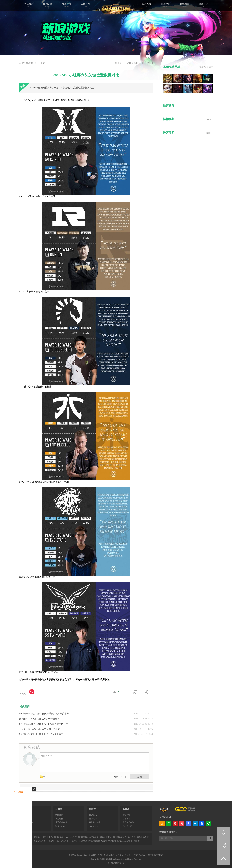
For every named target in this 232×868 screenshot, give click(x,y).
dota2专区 (83, 841)
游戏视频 (132, 837)
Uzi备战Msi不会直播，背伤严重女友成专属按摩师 (44, 714)
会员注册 (150, 855)
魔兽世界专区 (143, 837)
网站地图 (92, 855)
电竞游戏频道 (40, 841)
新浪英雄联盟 (26, 63)
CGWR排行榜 (71, 837)
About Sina (83, 855)
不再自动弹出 (18, 792)
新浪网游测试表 (120, 837)
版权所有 (120, 863)
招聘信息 (120, 855)
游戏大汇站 (60, 826)
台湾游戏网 (94, 837)
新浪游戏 (38, 837)
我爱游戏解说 (61, 822)
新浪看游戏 (59, 837)
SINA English (139, 855)
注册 (124, 777)
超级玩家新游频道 (125, 841)
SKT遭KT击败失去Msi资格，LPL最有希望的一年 (44, 724)
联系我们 (110, 855)
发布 (140, 777)
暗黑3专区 (51, 841)
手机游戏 (74, 841)
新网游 (59, 809)
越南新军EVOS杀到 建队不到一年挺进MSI (40, 719)
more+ (210, 119)
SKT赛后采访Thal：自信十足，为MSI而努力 (41, 734)
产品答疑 (159, 855)
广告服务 (101, 855)
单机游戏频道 (63, 841)
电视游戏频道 (94, 841)
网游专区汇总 (106, 837)
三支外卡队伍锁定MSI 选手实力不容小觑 (40, 729)
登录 (116, 777)
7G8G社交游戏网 (109, 841)
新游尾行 (59, 819)
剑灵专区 (138, 841)
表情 (43, 777)
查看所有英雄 (206, 67)
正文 (43, 63)
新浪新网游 (83, 837)
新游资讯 (59, 815)
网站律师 (129, 855)
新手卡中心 (48, 837)
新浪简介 (73, 855)
